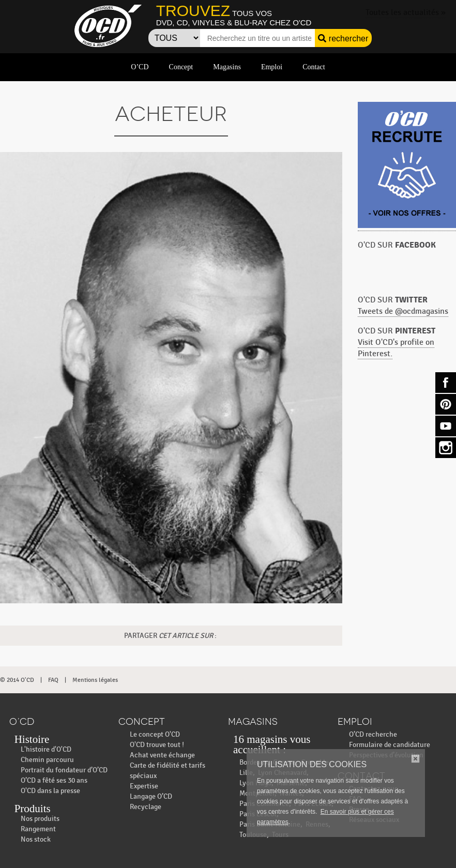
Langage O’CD (151, 796)
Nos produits (40, 819)
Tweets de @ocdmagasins (403, 311)
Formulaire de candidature (390, 745)
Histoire (32, 739)
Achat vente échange (162, 755)
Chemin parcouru (47, 760)
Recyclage (146, 807)
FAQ (53, 680)
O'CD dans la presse (50, 791)
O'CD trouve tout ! (157, 745)
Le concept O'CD (155, 734)
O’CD (140, 67)
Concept (181, 67)
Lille (246, 773)
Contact (314, 67)
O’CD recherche (373, 734)
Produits (33, 809)
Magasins (227, 67)
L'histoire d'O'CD (46, 749)
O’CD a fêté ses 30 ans (54, 780)
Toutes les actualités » (406, 13)
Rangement (38, 829)
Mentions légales (95, 680)
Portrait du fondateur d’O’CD (64, 770)
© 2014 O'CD (17, 680)
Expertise (144, 786)
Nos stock (36, 839)
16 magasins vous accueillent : (272, 744)
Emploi (272, 67)
